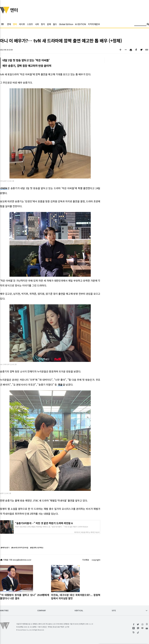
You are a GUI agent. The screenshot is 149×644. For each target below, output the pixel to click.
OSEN (4, 188)
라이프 (22, 24)
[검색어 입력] (140, 25)
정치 (43, 24)
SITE (114, 611)
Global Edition (66, 24)
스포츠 (30, 24)
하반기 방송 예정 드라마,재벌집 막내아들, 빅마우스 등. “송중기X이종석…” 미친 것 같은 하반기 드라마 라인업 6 (51, 527)
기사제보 (86, 560)
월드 (55, 24)
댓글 (60, 385)
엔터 (15, 24)
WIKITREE (4, 611)
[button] (120, 50)
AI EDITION (80, 24)
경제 (9, 24)
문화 (49, 24)
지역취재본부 (94, 24)
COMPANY (42, 611)
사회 (37, 24)
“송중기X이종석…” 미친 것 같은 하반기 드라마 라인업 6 (44, 523)
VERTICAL (79, 611)
